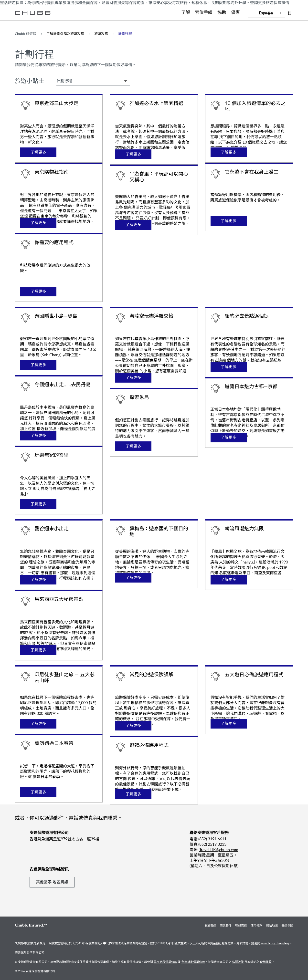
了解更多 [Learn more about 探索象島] (133, 446)
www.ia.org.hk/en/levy (275, 943)
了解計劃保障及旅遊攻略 (65, 34)
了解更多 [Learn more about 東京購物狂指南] (38, 223)
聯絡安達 (241, 925)
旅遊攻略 (101, 34)
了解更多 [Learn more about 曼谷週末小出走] (38, 579)
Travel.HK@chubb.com (219, 850)
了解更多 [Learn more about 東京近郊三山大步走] (38, 152)
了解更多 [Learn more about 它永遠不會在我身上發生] (229, 221)
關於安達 (210, 925)
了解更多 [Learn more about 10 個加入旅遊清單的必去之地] (229, 152)
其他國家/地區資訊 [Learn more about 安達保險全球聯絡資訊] (52, 882)
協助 (222, 13)
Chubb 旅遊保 (26, 34)
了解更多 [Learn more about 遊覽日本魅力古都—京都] (229, 437)
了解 (186, 13)
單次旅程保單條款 (165, 962)
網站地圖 (272, 925)
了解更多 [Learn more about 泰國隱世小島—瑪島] (38, 365)
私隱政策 (238, 962)
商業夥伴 (226, 925)
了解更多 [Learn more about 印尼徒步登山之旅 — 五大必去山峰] (38, 724)
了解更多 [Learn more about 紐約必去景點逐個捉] (229, 367)
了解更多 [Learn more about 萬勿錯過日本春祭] (38, 792)
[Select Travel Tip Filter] (93, 81)
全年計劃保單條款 (193, 962)
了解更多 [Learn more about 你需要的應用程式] (38, 291)
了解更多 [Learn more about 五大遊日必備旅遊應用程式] (229, 724)
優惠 (235, 13)
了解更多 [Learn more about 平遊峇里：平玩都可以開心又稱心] (133, 225)
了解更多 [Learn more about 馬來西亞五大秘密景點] (38, 650)
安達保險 (287, 925)
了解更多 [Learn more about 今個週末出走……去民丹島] (38, 435)
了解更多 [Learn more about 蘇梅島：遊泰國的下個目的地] (133, 578)
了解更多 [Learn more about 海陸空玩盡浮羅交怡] (133, 378)
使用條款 (256, 925)
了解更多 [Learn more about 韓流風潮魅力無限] (229, 579)
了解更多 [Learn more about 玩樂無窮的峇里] (38, 504)
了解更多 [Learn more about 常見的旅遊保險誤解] (133, 725)
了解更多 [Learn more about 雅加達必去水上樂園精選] (133, 154)
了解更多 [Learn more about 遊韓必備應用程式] (133, 794)
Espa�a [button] (266, 13)
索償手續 (204, 13)
